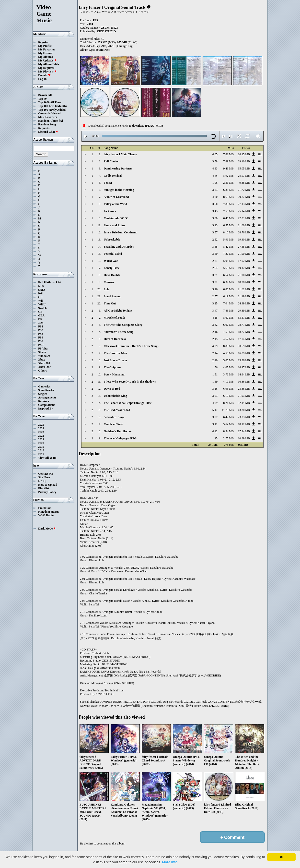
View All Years (47, 458)
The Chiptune (112, 367)
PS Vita (43, 349)
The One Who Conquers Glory (123, 325)
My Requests (46, 68)
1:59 (215, 382)
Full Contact (112, 161)
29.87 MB (244, 197)
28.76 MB (244, 232)
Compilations (47, 405)
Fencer (108, 183)
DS (40, 319)
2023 (41, 432)
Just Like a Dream (115, 360)
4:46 (215, 176)
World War (111, 261)
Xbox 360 (44, 363)
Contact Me (46, 474)
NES (41, 286)
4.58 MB (228, 353)
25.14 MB (244, 211)
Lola (107, 289)
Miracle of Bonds (115, 318)
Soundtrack (103, 50)
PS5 (41, 341)
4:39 (215, 346)
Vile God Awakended (117, 410)
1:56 (215, 367)
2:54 (215, 268)
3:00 (215, 218)
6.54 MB (228, 275)
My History (45, 53)
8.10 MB (228, 232)
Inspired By (46, 409)
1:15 (215, 438)
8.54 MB (228, 431)
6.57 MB (228, 225)
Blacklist (44, 488)
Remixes (43, 401)
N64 (41, 293)
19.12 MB (244, 268)
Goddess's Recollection (118, 431)
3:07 (215, 417)
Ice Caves (110, 211)
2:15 (215, 339)
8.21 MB (228, 403)
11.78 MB (228, 410)
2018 (41, 450)
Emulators (45, 508)
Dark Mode (47, 529)
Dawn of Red (112, 389)
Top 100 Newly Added (52, 110)
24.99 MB (244, 303)
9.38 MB (245, 183)
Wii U (42, 304)
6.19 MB (228, 296)
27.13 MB (244, 204)
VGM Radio (46, 515)
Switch (42, 308)
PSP (41, 345)
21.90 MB (244, 254)
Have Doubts (112, 275)
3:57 (215, 232)
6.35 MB (228, 190)
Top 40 (42, 99)
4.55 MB (228, 332)
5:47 (215, 410)
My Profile (45, 46)
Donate (44, 75)
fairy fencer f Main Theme (120, 154)
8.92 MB (228, 176)
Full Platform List (50, 282)
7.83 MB (228, 311)
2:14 (215, 353)
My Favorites (46, 49)
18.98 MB (244, 282)
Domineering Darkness (118, 169)
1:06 (215, 183)
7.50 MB (228, 211)
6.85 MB (228, 289)
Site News (44, 477)
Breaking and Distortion (119, 247)
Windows (44, 356)
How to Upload (48, 485)
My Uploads (47, 60)
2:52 (215, 240)
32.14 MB (244, 403)
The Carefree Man (115, 353)
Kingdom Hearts (49, 512)
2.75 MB (228, 438)
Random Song (47, 124)
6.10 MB (228, 396)
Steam (42, 352)
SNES (42, 290)
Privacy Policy (47, 492)
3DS (41, 323)
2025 (41, 425)
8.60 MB (228, 197)
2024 (41, 428)
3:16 (215, 289)
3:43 (215, 211)
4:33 (215, 169)
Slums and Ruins (114, 225)
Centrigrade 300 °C (116, 218)
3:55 (215, 247)
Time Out (110, 303)
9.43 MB (228, 169)
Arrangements (47, 398)
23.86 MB (244, 389)
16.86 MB (244, 382)
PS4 (41, 338)
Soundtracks (46, 390)
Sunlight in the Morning (119, 190)
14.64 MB (244, 374)
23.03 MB (244, 417)
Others (42, 371)
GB (40, 312)
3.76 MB (228, 374)
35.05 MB (244, 169)
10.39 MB (244, 438)
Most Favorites (48, 117)
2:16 (215, 332)
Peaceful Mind (113, 254)
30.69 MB (244, 346)
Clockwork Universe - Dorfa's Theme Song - (131, 346)
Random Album (48, 121)
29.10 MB (244, 161)
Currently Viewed (49, 113)
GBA (41, 315)
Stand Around (113, 296)
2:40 (215, 360)
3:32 (215, 325)
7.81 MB (228, 154)
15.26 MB (244, 360)
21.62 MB (244, 289)
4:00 (215, 197)
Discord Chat (48, 132)
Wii (40, 301)
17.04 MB (244, 339)
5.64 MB (228, 424)
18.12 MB (244, 424)
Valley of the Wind (115, 204)
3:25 (215, 303)
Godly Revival (113, 176)
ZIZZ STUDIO (106, 31)
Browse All (45, 95)
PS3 (41, 334)
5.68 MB (228, 268)
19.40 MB (244, 240)
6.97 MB (228, 325)
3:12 (215, 424)
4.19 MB (228, 382)
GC (40, 297)
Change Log (125, 46)
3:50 (215, 204)
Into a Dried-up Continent (120, 232)
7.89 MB (228, 161)
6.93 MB (228, 389)
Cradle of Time (113, 424)
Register (43, 42)
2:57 (215, 296)
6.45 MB (228, 218)
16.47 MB (244, 367)
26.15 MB (244, 154)
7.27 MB (228, 254)
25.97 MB (244, 176)
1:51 (215, 374)
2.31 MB (228, 183)
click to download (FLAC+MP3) (143, 126)
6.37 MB (228, 282)
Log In (42, 79)
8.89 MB (228, 346)
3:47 (215, 311)
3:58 (215, 161)
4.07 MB (228, 367)
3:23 (215, 190)
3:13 (215, 225)
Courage (109, 282)
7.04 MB (228, 303)
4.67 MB (228, 339)
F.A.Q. (42, 481)
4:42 (215, 431)
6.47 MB (228, 417)
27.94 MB (244, 431)
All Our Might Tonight (118, 311)
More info (170, 862)
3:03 (215, 396)
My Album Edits (49, 64)
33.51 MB (244, 318)
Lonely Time (112, 268)
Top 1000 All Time (50, 102)
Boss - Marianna (114, 374)
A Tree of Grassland (116, 197)
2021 (41, 439)
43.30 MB (244, 410)
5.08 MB (228, 261)
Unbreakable (112, 240)
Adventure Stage (114, 417)
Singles (43, 394)
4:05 (215, 154)
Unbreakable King (115, 396)
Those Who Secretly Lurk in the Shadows (130, 382)
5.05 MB (228, 360)
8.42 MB (228, 247)
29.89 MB (244, 311)
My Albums (46, 57)
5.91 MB (228, 240)
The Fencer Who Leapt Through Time (128, 403)
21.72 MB (244, 190)
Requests (44, 128)
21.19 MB (244, 296)
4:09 (215, 403)
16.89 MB (244, 353)
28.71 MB (244, 325)
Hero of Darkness (115, 339)
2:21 (215, 261)
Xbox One (45, 367)
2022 (41, 436)
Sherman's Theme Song (119, 332)
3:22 (215, 282)
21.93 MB (244, 396)
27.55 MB (244, 247)
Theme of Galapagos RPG (120, 438)
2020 (41, 443)
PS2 (41, 330)
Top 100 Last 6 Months (53, 106)
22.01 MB (244, 218)
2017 (41, 454)
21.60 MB (244, 225)
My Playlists (48, 72)
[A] (61, 121)
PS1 (41, 326)
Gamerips (44, 386)
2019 (41, 447)
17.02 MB (244, 261)
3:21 (215, 275)
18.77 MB (244, 332)
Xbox (41, 360)
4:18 (215, 318)
